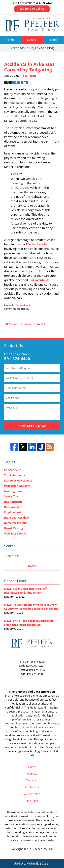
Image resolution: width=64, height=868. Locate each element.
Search (32, 566)
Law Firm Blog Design (32, 864)
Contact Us (32, 787)
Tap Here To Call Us (32, 9)
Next (41, 324)
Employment (13, 512)
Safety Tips (11, 496)
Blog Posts (32, 801)
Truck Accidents (15, 475)
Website (32, 774)
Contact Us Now (32, 426)
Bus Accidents (13, 502)
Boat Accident (13, 507)
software (52, 712)
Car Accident (23, 305)
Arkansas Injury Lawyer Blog (32, 25)
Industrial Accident (17, 518)
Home (11, 40)
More (53, 40)
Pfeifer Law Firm (38, 244)
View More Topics (16, 534)
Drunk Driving (14, 528)
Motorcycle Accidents (18, 481)
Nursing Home (14, 491)
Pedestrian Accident (17, 486)
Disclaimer (32, 780)
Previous (12, 324)
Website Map (32, 794)
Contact (32, 40)
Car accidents (40, 280)
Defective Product (16, 523)
